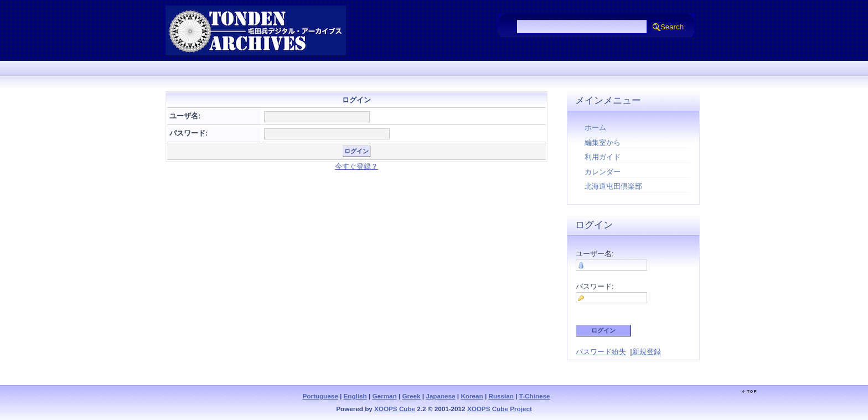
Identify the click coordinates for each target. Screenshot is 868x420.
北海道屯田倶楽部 (613, 186)
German (385, 396)
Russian (501, 396)
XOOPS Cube (395, 409)
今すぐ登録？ (356, 166)
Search (672, 27)
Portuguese (320, 396)
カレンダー (603, 172)
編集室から (603, 142)
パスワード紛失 (601, 352)
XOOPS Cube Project (500, 409)
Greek (411, 396)
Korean (472, 396)
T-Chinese (535, 396)
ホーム (595, 128)
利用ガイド (603, 157)
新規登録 (647, 352)
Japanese (440, 396)
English (355, 396)
